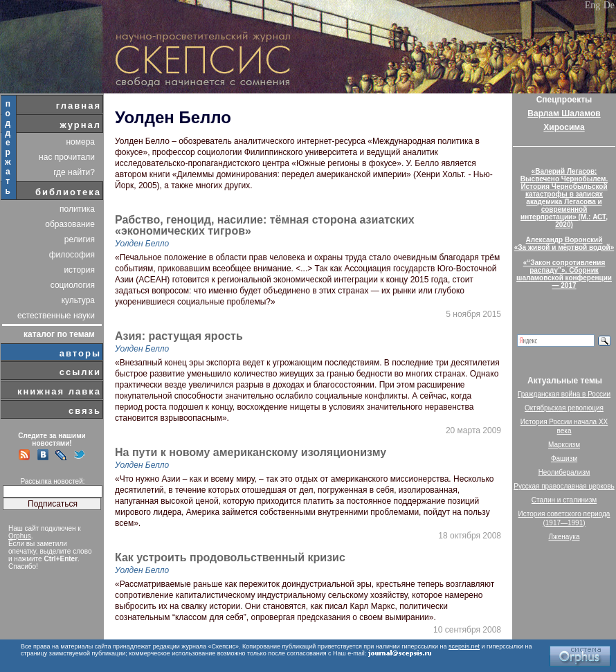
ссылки (80, 372)
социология (73, 285)
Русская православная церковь (564, 486)
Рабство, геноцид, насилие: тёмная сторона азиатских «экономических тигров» (265, 226)
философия (72, 255)
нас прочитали (67, 157)
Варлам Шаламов (564, 113)
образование (70, 224)
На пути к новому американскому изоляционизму (251, 453)
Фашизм (564, 458)
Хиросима (564, 127)
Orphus (20, 536)
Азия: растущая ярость (179, 336)
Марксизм (564, 445)
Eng (593, 5)
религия (80, 239)
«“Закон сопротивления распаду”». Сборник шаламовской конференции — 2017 (564, 274)
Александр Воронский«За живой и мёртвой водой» (564, 244)
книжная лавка (59, 391)
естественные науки (56, 316)
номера (80, 142)
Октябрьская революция (564, 408)
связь (85, 411)
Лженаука (564, 537)
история (79, 270)
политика (77, 209)
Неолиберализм (564, 472)
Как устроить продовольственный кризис (230, 558)
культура (78, 300)
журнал (80, 125)
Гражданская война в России (564, 394)
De (609, 5)
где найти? (74, 172)
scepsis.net (464, 646)
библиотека (68, 192)
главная (79, 106)
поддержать (9, 147)
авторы (80, 353)
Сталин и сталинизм (564, 500)
